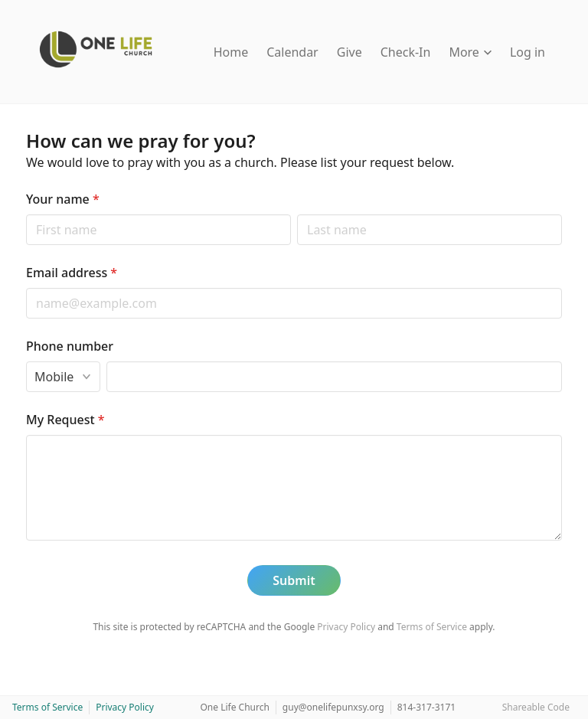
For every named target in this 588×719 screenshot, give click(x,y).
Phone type (26, 361)
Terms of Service (432, 627)
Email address (72, 273)
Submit (294, 580)
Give (350, 52)
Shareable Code (536, 707)
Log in (528, 52)
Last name (297, 214)
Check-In (406, 52)
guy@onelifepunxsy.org (333, 707)
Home (231, 52)
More (470, 52)
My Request (65, 420)
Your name (63, 199)
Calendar (292, 52)
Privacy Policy (346, 627)
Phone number (70, 346)
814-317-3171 (426, 707)
